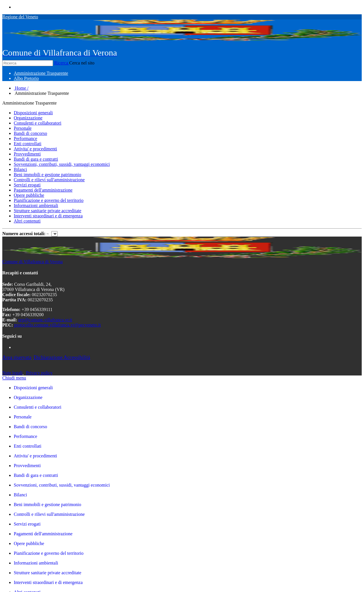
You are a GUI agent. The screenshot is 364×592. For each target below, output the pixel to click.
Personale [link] (23, 417)
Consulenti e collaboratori (38, 123)
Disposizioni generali (33, 113)
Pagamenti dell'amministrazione (43, 190)
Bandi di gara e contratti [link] (36, 475)
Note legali (12, 373)
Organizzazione (28, 118)
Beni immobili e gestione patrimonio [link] (48, 505)
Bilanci (20, 169)
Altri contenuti (27, 221)
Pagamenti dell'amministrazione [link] (43, 534)
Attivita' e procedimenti (35, 149)
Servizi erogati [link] (27, 524)
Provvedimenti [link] (27, 466)
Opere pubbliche (29, 195)
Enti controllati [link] (27, 446)
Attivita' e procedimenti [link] (35, 456)
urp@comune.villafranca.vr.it (45, 320)
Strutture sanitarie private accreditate (48, 211)
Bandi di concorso (30, 133)
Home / (21, 88)
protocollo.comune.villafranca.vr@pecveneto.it (57, 325)
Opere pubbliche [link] (29, 543)
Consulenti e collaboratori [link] (38, 407)
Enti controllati (27, 144)
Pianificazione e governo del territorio (49, 200)
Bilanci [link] (20, 495)
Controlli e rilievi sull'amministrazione (49, 180)
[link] (188, 427)
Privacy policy (39, 373)
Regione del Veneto (20, 17)
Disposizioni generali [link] (33, 388)
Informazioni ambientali (36, 205)
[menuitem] (41, 73)
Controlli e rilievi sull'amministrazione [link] (49, 514)
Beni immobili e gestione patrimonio (48, 175)
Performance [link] (25, 436)
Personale (23, 128)
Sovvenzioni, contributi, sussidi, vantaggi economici (62, 164)
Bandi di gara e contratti (36, 159)
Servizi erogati (27, 185)
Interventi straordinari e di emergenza (48, 216)
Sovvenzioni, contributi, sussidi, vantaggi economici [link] (62, 485)
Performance (25, 138)
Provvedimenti (27, 154)
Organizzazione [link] (28, 397)
